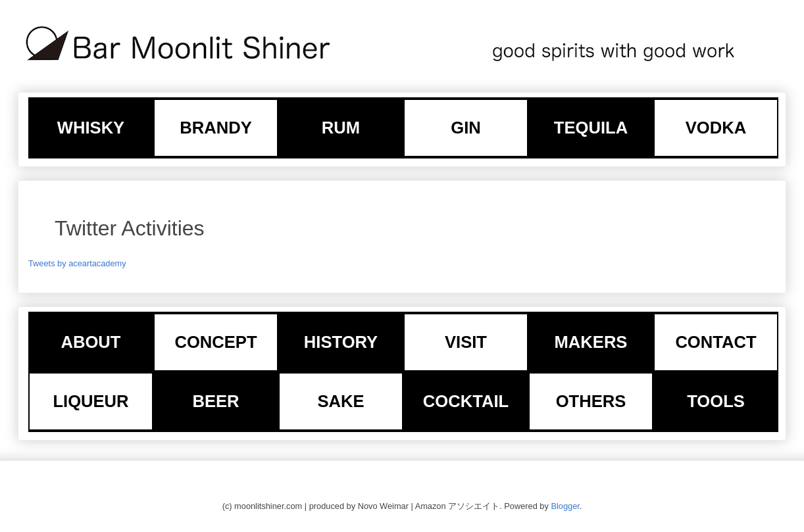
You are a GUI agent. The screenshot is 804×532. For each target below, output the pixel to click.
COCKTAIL (466, 401)
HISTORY (341, 342)
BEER (215, 401)
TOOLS (716, 401)
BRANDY (216, 128)
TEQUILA (591, 128)
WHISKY (91, 128)
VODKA (716, 128)
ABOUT (91, 342)
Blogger (565, 506)
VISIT (466, 342)
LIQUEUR (90, 401)
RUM (341, 128)
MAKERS (591, 342)
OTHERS (591, 401)
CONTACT (716, 342)
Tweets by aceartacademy (77, 263)
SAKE (340, 401)
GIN (466, 128)
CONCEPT (215, 342)
